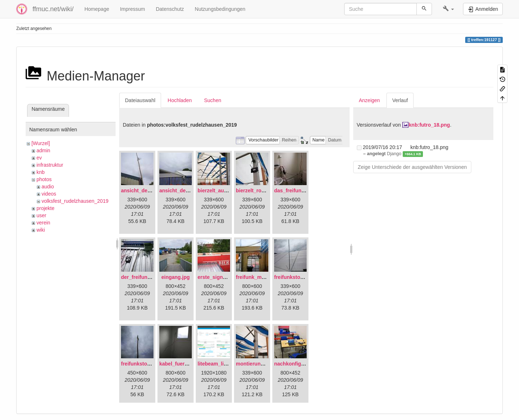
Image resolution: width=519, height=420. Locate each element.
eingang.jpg (176, 277)
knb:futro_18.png (429, 125)
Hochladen (180, 100)
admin (43, 150)
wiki (41, 230)
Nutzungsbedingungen (220, 9)
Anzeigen (369, 100)
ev (39, 158)
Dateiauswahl (140, 100)
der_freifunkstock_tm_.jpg (153, 277)
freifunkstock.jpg (141, 364)
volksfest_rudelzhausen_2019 (75, 201)
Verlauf (400, 100)
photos (44, 179)
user (41, 215)
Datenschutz (170, 9)
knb (41, 172)
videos (49, 194)
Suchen (213, 100)
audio (48, 187)
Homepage (97, 9)
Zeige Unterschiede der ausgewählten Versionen (412, 167)
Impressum (132, 9)
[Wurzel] (41, 143)
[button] (448, 9)
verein (43, 223)
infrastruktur (50, 165)
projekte (46, 208)
